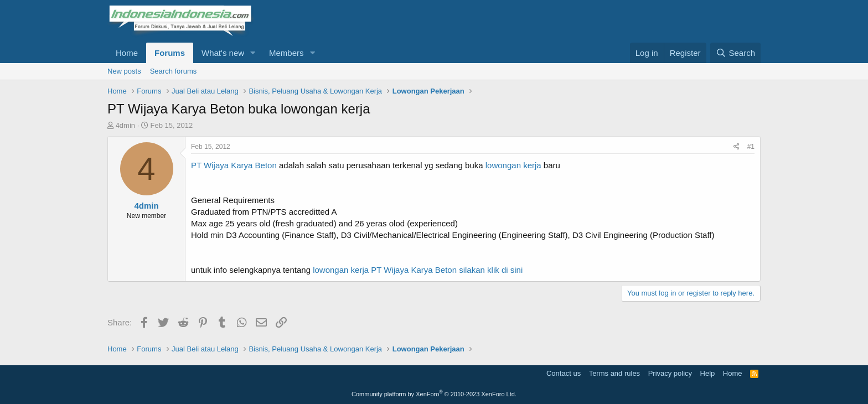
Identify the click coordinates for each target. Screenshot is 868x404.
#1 (751, 147)
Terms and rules (614, 373)
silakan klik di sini (490, 270)
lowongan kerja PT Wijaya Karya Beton (385, 270)
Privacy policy (670, 373)
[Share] (737, 147)
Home (127, 53)
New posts (124, 71)
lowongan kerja (513, 165)
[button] (253, 53)
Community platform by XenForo (434, 394)
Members (286, 53)
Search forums (174, 71)
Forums (170, 53)
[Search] (735, 53)
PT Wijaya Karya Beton (234, 165)
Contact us (564, 373)
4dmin (125, 125)
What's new (223, 53)
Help (708, 373)
